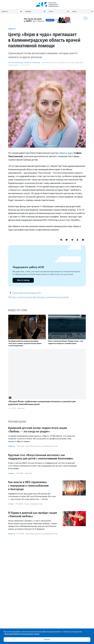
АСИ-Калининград (15, 63)
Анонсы (11, 473)
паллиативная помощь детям (57, 297)
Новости (12, 29)
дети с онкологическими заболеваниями (29, 297)
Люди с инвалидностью (33, 504)
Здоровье (79, 63)
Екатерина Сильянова (32, 63)
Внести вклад (23, 280)
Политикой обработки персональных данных (22, 634)
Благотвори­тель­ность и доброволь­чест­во (58, 63)
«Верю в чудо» (66, 153)
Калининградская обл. (32, 293)
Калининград (18, 293)
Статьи (11, 504)
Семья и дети (13, 65)
